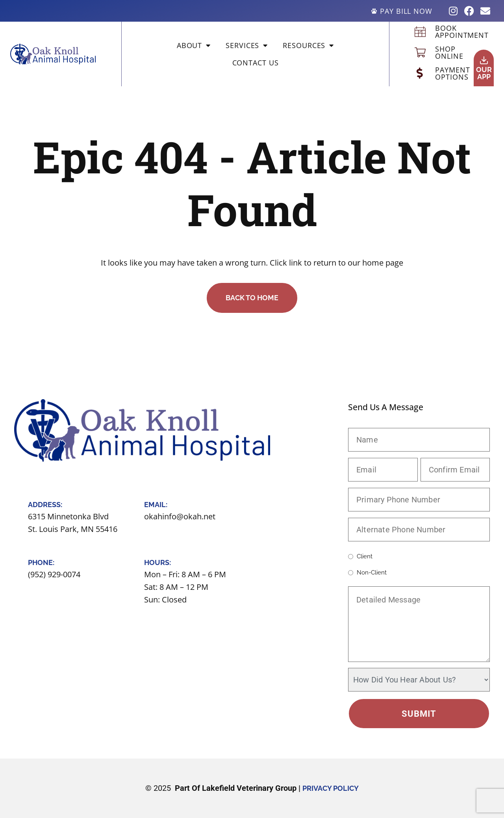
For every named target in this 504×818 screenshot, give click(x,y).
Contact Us (256, 63)
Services (247, 45)
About (194, 45)
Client (365, 557)
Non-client (372, 573)
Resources (308, 45)
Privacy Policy (331, 788)
